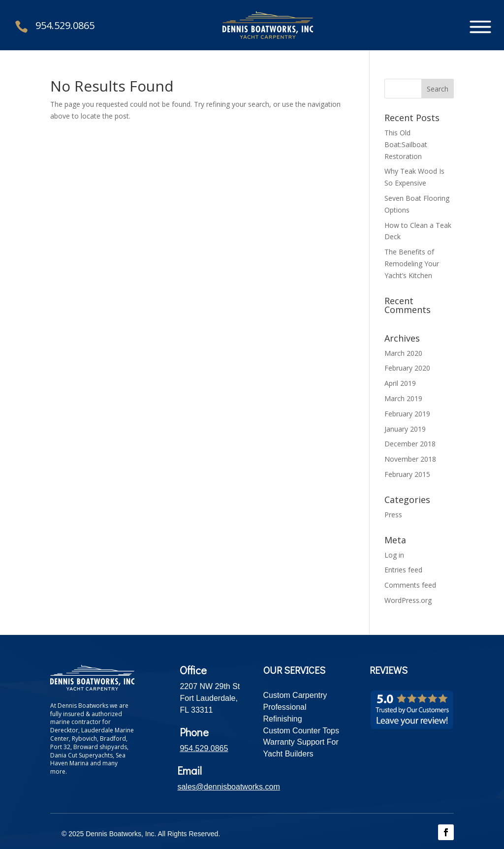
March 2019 (403, 398)
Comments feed (410, 585)
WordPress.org (408, 600)
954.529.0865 (65, 25)
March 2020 (403, 353)
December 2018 (410, 444)
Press (393, 515)
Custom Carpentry (295, 695)
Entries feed (403, 570)
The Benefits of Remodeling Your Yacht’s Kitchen (412, 264)
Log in (394, 555)
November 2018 (410, 459)
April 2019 (400, 383)
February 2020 (407, 368)
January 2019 (405, 429)
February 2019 (407, 414)
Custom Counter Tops (301, 731)
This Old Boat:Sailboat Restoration (406, 144)
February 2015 (407, 474)
